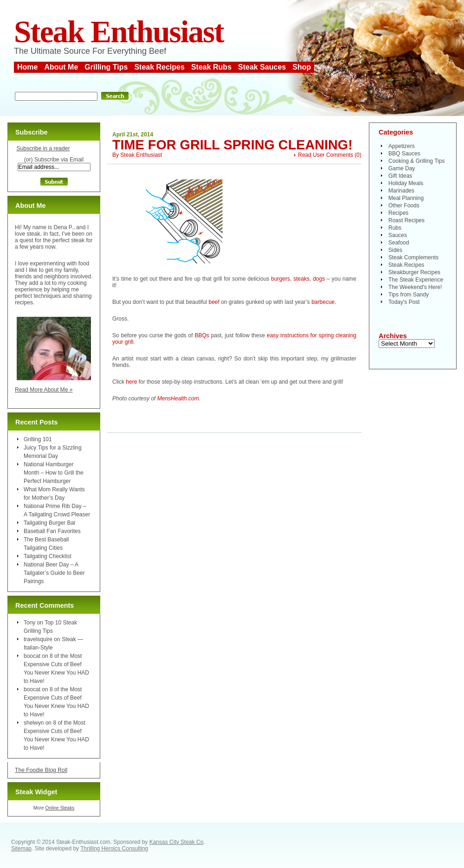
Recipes (398, 213)
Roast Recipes (406, 220)
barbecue (323, 302)
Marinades (401, 191)
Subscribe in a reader (43, 148)
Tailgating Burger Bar (50, 523)
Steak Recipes (159, 67)
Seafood (399, 243)
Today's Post (404, 302)
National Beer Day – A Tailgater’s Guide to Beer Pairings (54, 573)
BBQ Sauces (404, 154)
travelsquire (38, 639)
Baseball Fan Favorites (52, 531)
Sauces (398, 235)
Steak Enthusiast (119, 32)
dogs (319, 279)
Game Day (402, 168)
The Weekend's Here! (415, 287)
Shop (302, 67)
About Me (61, 67)
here (131, 382)
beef (214, 302)
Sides (395, 250)
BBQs (202, 335)
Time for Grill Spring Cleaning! (232, 145)
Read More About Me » (44, 390)
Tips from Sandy (409, 295)
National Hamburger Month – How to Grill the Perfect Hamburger (54, 473)
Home (27, 67)
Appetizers (402, 146)
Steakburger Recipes (414, 272)
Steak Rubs (211, 67)
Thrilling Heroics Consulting (114, 849)
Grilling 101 (38, 439)
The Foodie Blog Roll (41, 770)
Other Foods (404, 206)
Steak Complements (413, 257)
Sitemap (21, 849)
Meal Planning (406, 198)
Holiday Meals (406, 183)
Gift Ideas (400, 176)
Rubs (395, 228)
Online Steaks (60, 808)
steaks (301, 279)
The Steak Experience (416, 280)
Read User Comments (325, 155)
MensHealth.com (178, 399)
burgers (280, 279)
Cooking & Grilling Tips (416, 161)
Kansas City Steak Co (177, 842)
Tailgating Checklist (48, 556)
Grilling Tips (106, 67)
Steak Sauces (262, 67)
